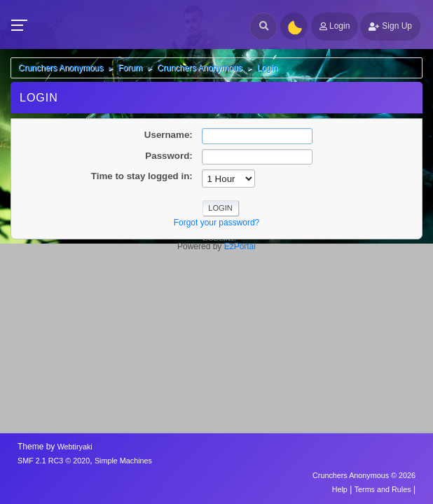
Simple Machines (123, 461)
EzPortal (240, 246)
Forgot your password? (217, 223)
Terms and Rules (383, 489)
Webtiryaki (75, 447)
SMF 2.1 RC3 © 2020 (54, 461)
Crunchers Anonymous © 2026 (364, 475)
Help (340, 489)
